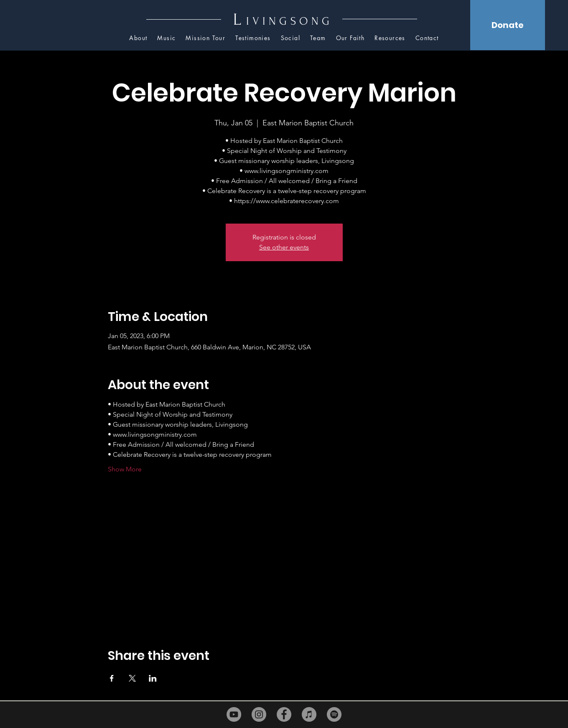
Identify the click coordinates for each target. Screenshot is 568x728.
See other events (284, 247)
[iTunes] (309, 714)
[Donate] (508, 25)
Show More (125, 469)
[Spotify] (334, 714)
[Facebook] (284, 714)
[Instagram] (259, 714)
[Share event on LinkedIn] (153, 678)
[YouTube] (234, 714)
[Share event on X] (132, 678)
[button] (390, 38)
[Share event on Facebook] (112, 678)
